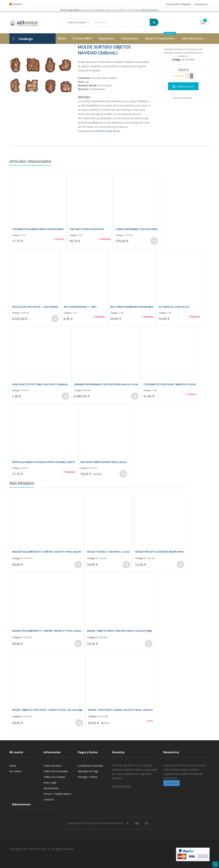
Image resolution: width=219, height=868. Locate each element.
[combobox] (123, 22)
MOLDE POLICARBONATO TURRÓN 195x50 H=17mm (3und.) (47, 631)
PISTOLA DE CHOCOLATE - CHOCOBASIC (35, 307)
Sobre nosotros (53, 766)
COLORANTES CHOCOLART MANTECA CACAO (170, 384)
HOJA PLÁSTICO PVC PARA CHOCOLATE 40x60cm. (40, 384)
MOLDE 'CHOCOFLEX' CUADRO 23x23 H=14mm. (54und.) (120, 710)
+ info (149, 721)
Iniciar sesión (173, 4)
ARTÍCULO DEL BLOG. (108, 131)
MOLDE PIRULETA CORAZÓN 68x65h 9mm (160, 552)
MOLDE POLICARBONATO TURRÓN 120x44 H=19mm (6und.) (47, 552)
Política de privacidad (56, 771)
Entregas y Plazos (88, 777)
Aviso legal (50, 783)
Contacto (49, 799)
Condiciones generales (91, 766)
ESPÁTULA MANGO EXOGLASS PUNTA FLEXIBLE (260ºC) (44, 462)
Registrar (186, 4)
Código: (16, 235)
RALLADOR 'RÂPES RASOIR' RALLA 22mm (104, 462)
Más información (149, 10)
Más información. (122, 786)
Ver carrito (15, 771)
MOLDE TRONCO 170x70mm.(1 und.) (108, 552)
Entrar (13, 766)
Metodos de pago (88, 771)
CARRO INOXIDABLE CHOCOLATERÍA (137, 229)
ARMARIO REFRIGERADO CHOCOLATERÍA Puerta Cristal (106, 384)
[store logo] (27, 23)
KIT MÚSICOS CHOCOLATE (174, 307)
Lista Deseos (201, 4)
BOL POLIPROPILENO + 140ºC (80, 307)
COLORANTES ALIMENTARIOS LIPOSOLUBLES (38, 229)
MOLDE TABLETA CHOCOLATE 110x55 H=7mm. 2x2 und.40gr (47, 710)
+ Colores (59, 239)
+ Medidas (105, 239)
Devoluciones (51, 788)
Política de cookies (54, 777)
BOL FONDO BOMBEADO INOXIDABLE (132, 307)
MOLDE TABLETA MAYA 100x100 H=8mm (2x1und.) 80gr (120, 631)
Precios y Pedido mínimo (57, 794)
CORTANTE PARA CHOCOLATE (87, 229)
